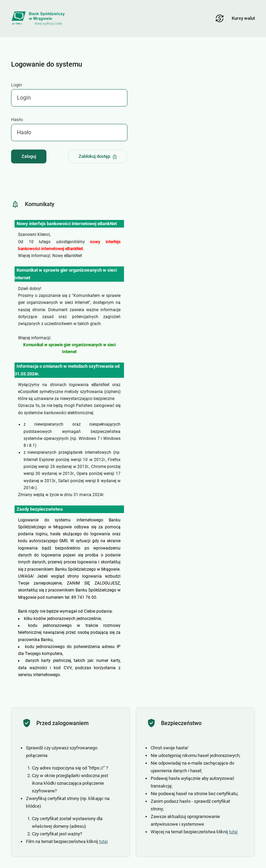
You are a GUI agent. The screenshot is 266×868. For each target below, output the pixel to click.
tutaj (103, 841)
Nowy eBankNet (67, 256)
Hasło (17, 120)
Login (16, 85)
